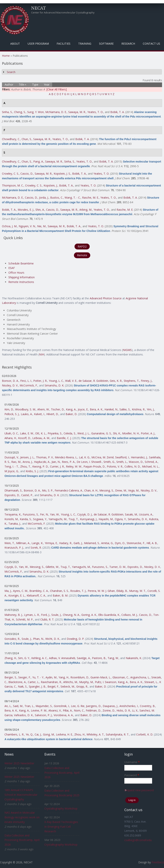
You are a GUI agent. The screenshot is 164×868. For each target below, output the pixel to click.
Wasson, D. (136, 462)
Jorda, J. (44, 198)
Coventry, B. (148, 706)
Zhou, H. (80, 734)
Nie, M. (42, 226)
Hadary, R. (66, 543)
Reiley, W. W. (74, 466)
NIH (42, 354)
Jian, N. (56, 462)
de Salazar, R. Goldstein (93, 381)
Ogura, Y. (121, 519)
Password (132, 775)
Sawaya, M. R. (77, 112)
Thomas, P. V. (45, 457)
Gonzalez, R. (12, 639)
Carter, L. (34, 682)
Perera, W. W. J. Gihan (101, 591)
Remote (82, 255)
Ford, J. (45, 615)
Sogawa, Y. (40, 519)
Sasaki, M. (131, 514)
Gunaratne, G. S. (101, 433)
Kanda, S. (26, 519)
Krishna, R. (139, 409)
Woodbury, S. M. (25, 409)
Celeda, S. (70, 433)
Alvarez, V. (55, 710)
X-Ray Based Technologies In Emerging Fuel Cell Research (61, 827)
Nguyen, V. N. (27, 226)
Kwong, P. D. (40, 466)
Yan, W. (55, 514)
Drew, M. (121, 490)
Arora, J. (28, 462)
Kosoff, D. (24, 438)
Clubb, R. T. (47, 619)
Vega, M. (134, 490)
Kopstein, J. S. (62, 174)
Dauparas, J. (110, 706)
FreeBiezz (158, 862)
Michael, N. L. (150, 466)
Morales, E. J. (26, 210)
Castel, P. (27, 495)
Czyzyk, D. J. (85, 514)
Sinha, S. (7, 112)
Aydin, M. (51, 677)
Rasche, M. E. (90, 198)
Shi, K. (117, 433)
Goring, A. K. (89, 615)
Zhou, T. (25, 466)
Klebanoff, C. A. (36, 595)
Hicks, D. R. (124, 710)
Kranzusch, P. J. (14, 548)
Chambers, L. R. (14, 734)
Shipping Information (21, 277)
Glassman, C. (121, 677)
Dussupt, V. (12, 457)
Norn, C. (79, 710)
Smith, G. (109, 462)
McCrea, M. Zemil (103, 457)
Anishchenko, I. (129, 706)
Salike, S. (125, 409)
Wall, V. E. (71, 381)
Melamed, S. (92, 543)
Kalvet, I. (39, 414)
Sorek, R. (36, 548)
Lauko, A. (27, 414)
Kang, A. (71, 409)
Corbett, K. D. (145, 734)
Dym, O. (120, 543)
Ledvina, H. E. (64, 734)
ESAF (12, 268)
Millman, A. (23, 543)
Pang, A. (38, 161)
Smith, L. (122, 462)
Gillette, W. (52, 567)
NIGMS (127, 350)
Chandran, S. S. (59, 591)
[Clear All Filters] (57, 89)
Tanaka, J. (14, 524)
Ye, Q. (29, 734)
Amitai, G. (107, 543)
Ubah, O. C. (11, 433)
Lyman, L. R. (32, 615)
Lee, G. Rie (78, 706)
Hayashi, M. (106, 519)
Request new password (139, 790)
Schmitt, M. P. (25, 619)
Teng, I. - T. (12, 466)
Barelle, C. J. (64, 438)
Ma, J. (8, 591)
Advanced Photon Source (106, 298)
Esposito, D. (12, 495)
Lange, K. (37, 543)
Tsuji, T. (73, 519)
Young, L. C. (56, 381)
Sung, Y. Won (36, 112)
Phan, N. (38, 639)
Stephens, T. (132, 381)
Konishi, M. (11, 519)
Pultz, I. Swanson (106, 682)
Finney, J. (146, 381)
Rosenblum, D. (80, 677)
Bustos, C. (57, 198)
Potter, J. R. (40, 381)
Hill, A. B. (152, 543)
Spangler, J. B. (37, 686)
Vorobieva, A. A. (64, 715)
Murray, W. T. (138, 591)
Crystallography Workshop (61, 808)
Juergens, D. (94, 706)
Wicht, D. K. (53, 639)
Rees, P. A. (68, 462)
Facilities (64, 44)
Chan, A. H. (91, 490)
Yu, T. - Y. (38, 677)
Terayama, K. (13, 514)
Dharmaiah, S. (13, 490)
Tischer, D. (58, 409)
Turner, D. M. (118, 567)
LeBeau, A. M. (41, 438)
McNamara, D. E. (56, 112)
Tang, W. (113, 658)
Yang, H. (64, 677)
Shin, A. (40, 210)
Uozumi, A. (146, 514)
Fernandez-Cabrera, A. (69, 490)
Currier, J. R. (57, 466)
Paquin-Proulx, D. (94, 466)
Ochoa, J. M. (10, 226)
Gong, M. (49, 734)
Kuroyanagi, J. (89, 519)
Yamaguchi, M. (58, 519)
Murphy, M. (86, 682)
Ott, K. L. (41, 433)
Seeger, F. (25, 677)
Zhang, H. (11, 658)
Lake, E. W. (27, 433)
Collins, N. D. (132, 466)
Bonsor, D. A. (10, 381)
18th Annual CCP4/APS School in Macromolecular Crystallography (21, 795)
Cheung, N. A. (71, 615)
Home (6, 56)
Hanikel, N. (111, 409)
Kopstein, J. (51, 185)
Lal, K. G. (84, 457)
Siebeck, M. (68, 686)
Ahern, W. (43, 409)
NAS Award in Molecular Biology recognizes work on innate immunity (22, 817)
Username (132, 762)
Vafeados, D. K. (24, 715)
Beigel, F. (53, 686)
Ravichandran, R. (51, 682)
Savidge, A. (84, 658)
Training (85, 44)
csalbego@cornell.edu (138, 840)
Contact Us (151, 44)
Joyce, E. (83, 409)
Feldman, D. (93, 710)
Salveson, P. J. (43, 715)
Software (106, 44)
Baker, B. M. (60, 595)
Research (128, 44)
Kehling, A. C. (39, 658)
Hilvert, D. (52, 414)
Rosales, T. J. (78, 591)
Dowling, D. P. (76, 639)
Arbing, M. (86, 210)
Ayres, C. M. (20, 591)
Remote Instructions (21, 282)
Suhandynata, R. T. (118, 734)
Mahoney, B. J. (14, 615)
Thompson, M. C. (13, 185)
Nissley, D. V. (10, 385)
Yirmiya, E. (51, 543)
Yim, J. (150, 409)
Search (11, 72)
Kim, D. (9, 409)
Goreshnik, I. (62, 706)
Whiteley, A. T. (95, 734)
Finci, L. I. (26, 381)
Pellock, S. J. (12, 414)
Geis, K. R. (116, 381)
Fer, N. (44, 514)
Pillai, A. (68, 710)
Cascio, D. (27, 174)
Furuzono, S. (31, 514)
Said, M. (18, 706)
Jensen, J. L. (27, 457)
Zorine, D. (109, 710)
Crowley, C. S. (10, 174)
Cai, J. (38, 734)
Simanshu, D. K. (54, 385)
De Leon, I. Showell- (89, 462)
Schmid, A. (151, 462)
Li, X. (135, 710)
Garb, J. (78, 543)
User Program (38, 44)
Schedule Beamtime (21, 263)
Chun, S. (27, 139)
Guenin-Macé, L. (101, 677)
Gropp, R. (82, 686)
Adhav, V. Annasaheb (62, 658)
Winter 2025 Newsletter (19, 763)
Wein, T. (10, 543)
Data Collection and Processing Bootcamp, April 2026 (22, 840)
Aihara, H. (11, 438)
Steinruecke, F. (136, 543)
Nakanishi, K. (134, 658)
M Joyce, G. (12, 471)
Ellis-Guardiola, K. (109, 615)
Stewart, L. (151, 682)
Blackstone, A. (17, 682)
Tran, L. (29, 706)
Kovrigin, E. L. (17, 595)
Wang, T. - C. (73, 198)
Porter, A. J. (148, 433)
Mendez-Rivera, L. (66, 457)
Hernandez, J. (139, 457)
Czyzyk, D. (11, 567)
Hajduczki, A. (42, 462)
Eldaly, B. (122, 591)
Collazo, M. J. (129, 615)
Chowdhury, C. (11, 139)
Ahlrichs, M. (70, 682)
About (15, 44)
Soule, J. (56, 615)
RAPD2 (82, 246)
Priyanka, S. (55, 433)
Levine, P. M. (39, 710)
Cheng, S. (20, 112)
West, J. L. (84, 433)
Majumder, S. (44, 706)
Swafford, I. (122, 457)
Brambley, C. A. (39, 591)
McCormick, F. (29, 385)
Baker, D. (71, 414)
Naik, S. (23, 686)
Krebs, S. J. (32, 471)
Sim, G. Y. (24, 658)
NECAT (39, 8)
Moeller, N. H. (131, 433)
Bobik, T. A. (117, 112)
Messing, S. (107, 490)
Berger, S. (11, 677)
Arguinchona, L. (140, 677)
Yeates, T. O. (95, 112)
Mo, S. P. (48, 490)
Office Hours (16, 273)
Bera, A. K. (96, 409)
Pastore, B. (99, 658)
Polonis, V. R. (115, 466)
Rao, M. (16, 462)
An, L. (8, 706)
